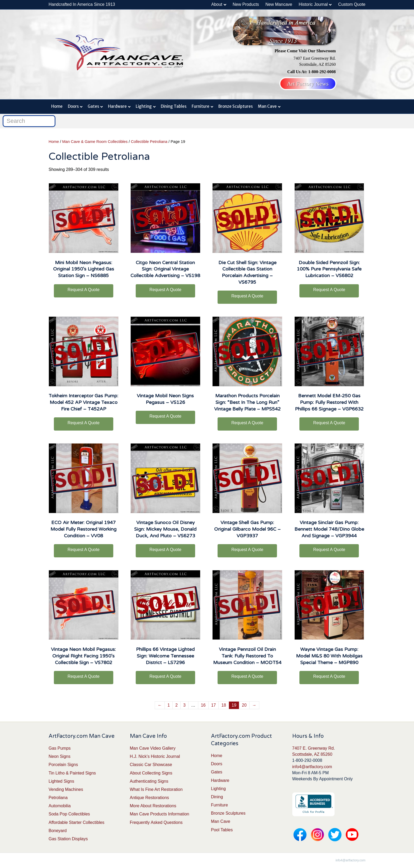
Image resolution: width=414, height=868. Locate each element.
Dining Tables (174, 106)
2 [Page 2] (177, 705)
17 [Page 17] (214, 705)
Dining (217, 797)
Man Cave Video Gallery (153, 748)
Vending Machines (66, 789)
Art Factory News (308, 84)
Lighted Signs (61, 781)
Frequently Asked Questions (156, 822)
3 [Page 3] (184, 705)
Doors (73, 106)
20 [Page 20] (244, 705)
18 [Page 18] (224, 705)
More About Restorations (153, 806)
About (217, 4)
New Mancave (279, 4)
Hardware (117, 106)
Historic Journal (313, 4)
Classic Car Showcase (151, 765)
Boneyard (58, 831)
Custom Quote (352, 4)
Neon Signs (60, 756)
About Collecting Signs (151, 773)
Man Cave (267, 106)
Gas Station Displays (68, 839)
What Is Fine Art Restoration (156, 789)
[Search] (29, 121)
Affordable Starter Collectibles (76, 822)
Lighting (144, 106)
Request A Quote (84, 290)
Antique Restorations (150, 798)
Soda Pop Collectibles (69, 814)
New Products (246, 4)
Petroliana (58, 798)
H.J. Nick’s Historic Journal (155, 756)
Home (57, 106)
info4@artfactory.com (312, 767)
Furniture (201, 106)
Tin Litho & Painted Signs (72, 773)
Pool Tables (222, 830)
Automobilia (60, 806)
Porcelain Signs (63, 765)
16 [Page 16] (203, 705)
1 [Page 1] (169, 705)
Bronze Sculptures (236, 106)
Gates (93, 106)
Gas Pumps (60, 748)
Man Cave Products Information (160, 814)
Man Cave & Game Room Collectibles (95, 142)
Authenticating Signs (149, 781)
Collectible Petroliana (149, 142)
